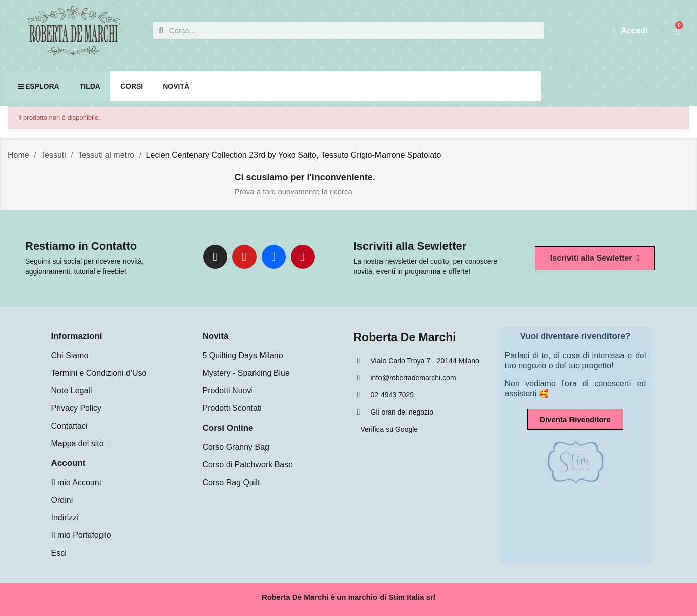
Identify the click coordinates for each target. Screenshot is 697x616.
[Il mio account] (630, 31)
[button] (595, 258)
